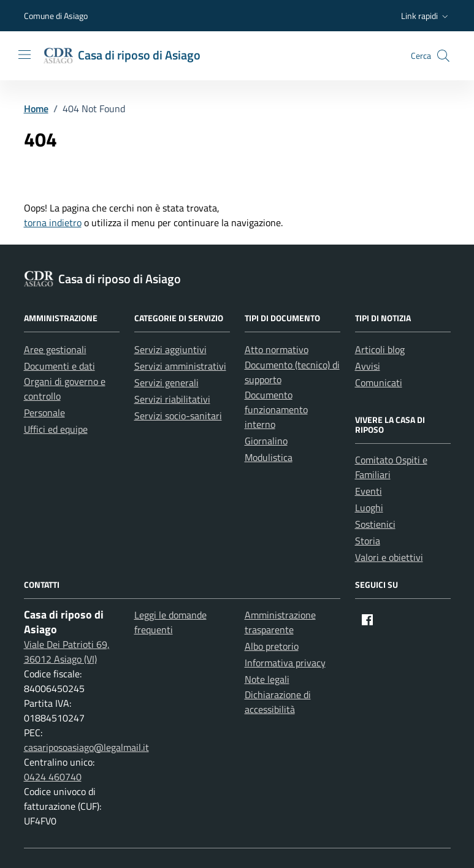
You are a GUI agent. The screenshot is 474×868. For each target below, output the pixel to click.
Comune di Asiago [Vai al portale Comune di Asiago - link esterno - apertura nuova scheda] (56, 16)
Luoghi (369, 508)
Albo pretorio (272, 646)
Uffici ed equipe (56, 429)
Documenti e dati (59, 366)
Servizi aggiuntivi (170, 349)
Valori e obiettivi (389, 557)
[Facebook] (367, 620)
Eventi (369, 491)
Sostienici (375, 524)
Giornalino (266, 441)
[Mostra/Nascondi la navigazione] (25, 55)
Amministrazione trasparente (280, 622)
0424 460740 (53, 777)
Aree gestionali (55, 349)
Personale (44, 413)
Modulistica (269, 457)
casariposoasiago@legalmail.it (86, 747)
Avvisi (368, 366)
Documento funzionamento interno (276, 409)
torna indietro (53, 223)
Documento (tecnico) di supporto (292, 372)
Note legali (267, 679)
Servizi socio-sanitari (178, 416)
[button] (426, 16)
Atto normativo (277, 349)
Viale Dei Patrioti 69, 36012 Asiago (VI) (67, 652)
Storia (368, 541)
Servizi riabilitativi (172, 399)
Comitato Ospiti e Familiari (391, 467)
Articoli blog (380, 349)
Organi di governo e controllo (65, 389)
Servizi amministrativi (180, 366)
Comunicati (379, 383)
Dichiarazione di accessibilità (278, 702)
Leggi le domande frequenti (170, 622)
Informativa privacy (285, 663)
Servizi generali (166, 383)
